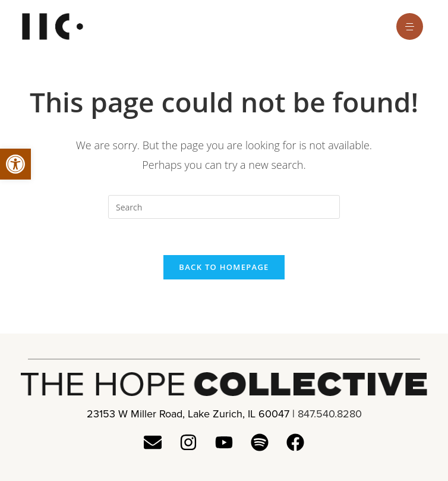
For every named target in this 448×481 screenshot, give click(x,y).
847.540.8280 (330, 414)
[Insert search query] (224, 207)
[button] (15, 164)
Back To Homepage (224, 267)
